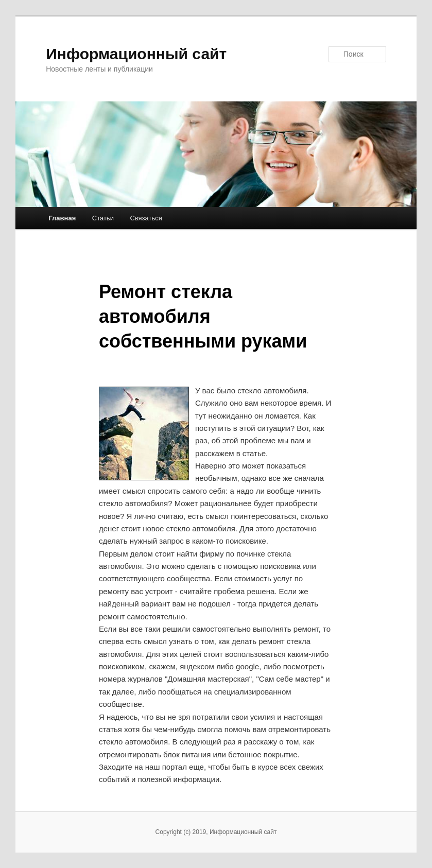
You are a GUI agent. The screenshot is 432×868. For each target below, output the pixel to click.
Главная (62, 218)
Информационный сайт (136, 54)
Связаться (146, 218)
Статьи (103, 218)
